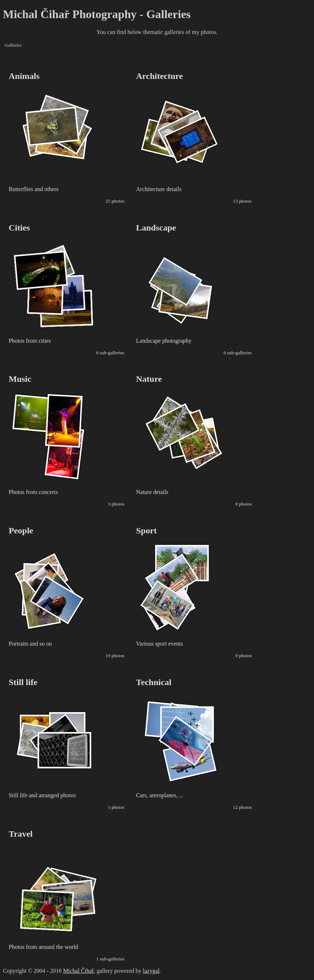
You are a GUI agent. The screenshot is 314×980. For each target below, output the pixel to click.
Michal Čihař (78, 971)
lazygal (151, 971)
